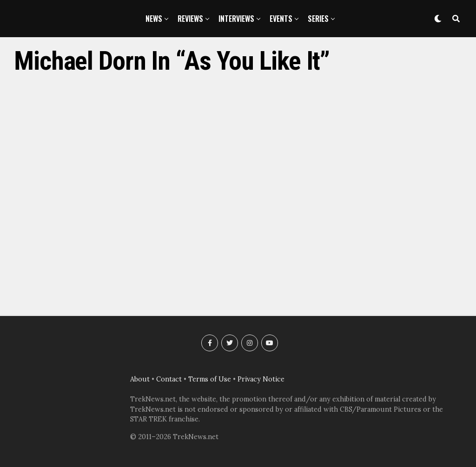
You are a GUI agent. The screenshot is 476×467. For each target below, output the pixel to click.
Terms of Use (210, 379)
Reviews (190, 19)
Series (318, 19)
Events (281, 19)
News (154, 19)
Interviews (236, 19)
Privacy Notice (261, 379)
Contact (169, 379)
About (140, 379)
